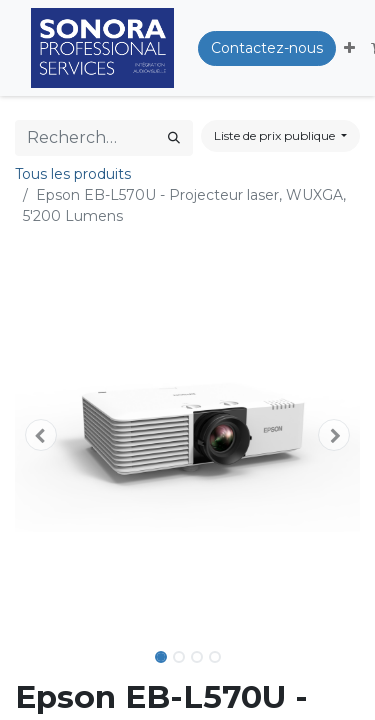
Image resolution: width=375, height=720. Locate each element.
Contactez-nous (267, 48)
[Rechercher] (174, 138)
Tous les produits (73, 174)
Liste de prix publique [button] (276, 135)
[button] (349, 48)
